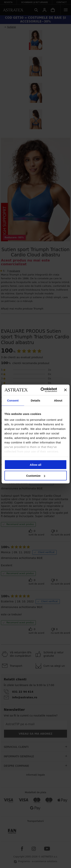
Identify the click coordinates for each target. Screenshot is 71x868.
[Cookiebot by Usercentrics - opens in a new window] (42, 390)
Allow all (35, 465)
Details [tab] (36, 400)
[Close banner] (65, 390)
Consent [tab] (13, 400)
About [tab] (58, 400)
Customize (36, 476)
